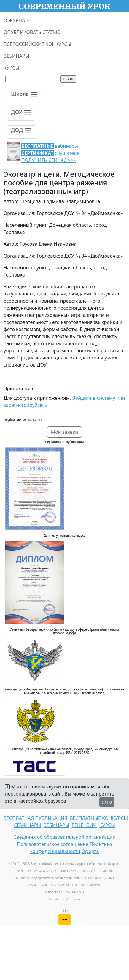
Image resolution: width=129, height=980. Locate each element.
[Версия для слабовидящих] (65, 920)
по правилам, (79, 787)
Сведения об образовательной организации (64, 837)
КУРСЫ (11, 68)
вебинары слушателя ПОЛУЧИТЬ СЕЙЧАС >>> (50, 153)
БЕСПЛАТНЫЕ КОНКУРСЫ (99, 818)
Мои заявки (65, 432)
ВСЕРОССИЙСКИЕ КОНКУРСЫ (37, 44)
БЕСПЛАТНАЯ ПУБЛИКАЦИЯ (35, 818)
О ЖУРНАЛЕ (17, 20)
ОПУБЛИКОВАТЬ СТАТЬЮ (32, 32)
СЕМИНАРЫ (27, 825)
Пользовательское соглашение (53, 844)
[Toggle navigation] (25, 96)
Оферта (90, 851)
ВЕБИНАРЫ (16, 56)
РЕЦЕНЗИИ (84, 825)
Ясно (107, 802)
